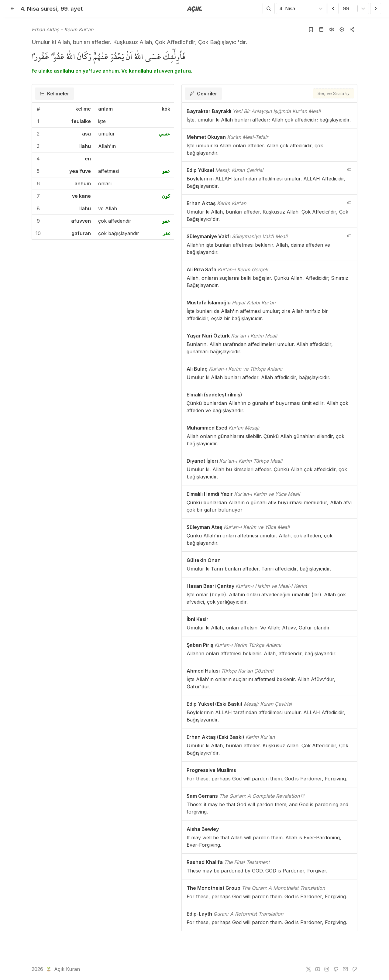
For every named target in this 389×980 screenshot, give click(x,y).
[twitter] (308, 969)
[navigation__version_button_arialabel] (349, 170)
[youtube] (318, 969)
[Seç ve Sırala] (334, 93)
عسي (165, 134)
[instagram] (327, 969)
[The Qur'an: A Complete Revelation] (303, 796)
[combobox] (280, 9)
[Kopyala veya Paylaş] (352, 29)
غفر (166, 233)
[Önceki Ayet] (333, 9)
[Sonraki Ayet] (376, 9)
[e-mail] (345, 969)
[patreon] (355, 969)
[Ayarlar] (342, 29)
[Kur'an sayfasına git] (321, 29)
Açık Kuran (62, 969)
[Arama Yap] (269, 9)
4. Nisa (39, 9)
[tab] (55, 94)
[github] (336, 969)
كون (166, 196)
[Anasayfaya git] (195, 9)
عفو (166, 171)
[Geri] (12, 9)
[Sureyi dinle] (332, 29)
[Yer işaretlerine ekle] (311, 29)
